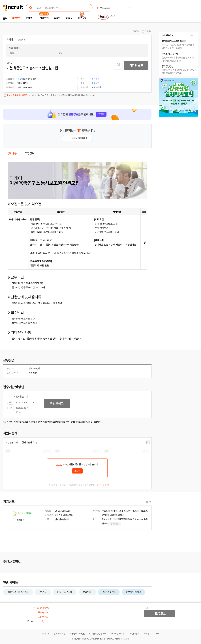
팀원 (35, 373)
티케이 (9, 40)
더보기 (149, 502)
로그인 (59, 465)
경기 (31, 369)
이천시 (37, 369)
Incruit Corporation (104, 639)
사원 (31, 373)
